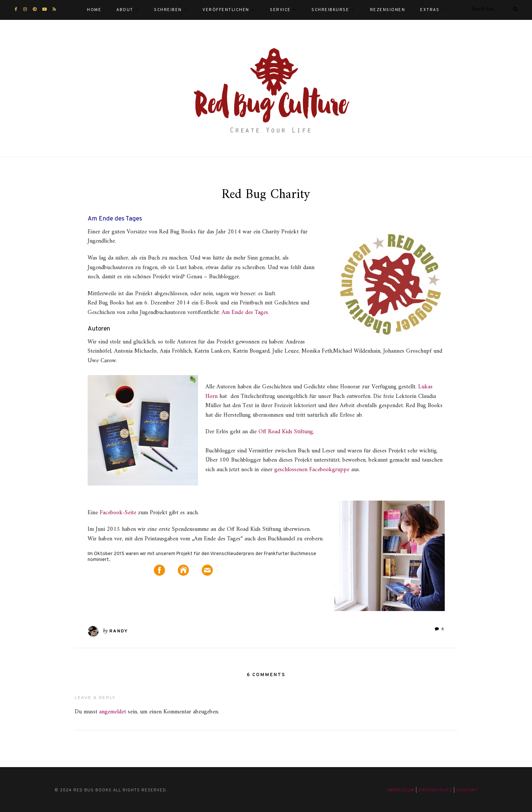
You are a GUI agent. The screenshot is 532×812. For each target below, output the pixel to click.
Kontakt (467, 790)
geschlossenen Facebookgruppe (313, 470)
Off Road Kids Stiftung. (286, 432)
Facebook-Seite (118, 513)
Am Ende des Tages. (245, 313)
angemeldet (112, 712)
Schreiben (168, 10)
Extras (430, 10)
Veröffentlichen (226, 10)
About (125, 10)
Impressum (401, 790)
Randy (119, 631)
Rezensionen (388, 10)
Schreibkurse (330, 10)
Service (280, 10)
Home (94, 10)
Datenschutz (435, 790)
